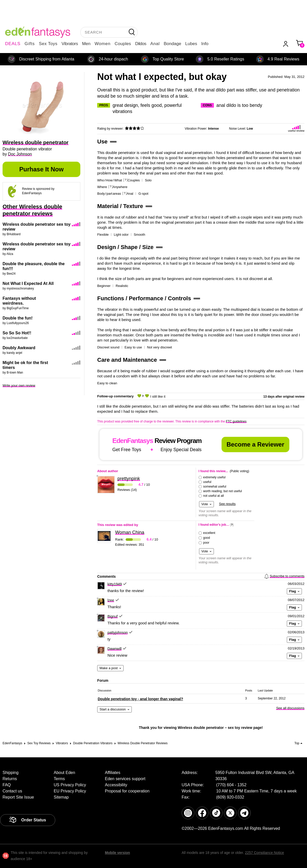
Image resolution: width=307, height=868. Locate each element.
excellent (209, 533)
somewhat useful (215, 487)
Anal (155, 44)
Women (103, 44)
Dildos (141, 44)
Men (86, 44)
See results (227, 504)
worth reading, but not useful (222, 491)
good (207, 538)
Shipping (10, 773)
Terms (59, 779)
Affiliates (113, 773)
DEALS (13, 44)
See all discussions (290, 708)
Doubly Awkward (19, 348)
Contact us (12, 791)
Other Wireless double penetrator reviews (32, 210)
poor (206, 543)
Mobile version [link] (117, 853)
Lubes (191, 44)
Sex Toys (48, 44)
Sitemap (61, 797)
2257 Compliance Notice (264, 853)
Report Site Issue (18, 797)
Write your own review (19, 385)
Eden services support (125, 779)
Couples (123, 44)
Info (205, 44)
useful (207, 482)
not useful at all (213, 496)
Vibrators (70, 44)
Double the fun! (18, 318)
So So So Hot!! (17, 333)
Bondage (172, 44)
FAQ (7, 785)
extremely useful (214, 477)
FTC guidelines (236, 421)
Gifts (30, 44)
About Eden (64, 773)
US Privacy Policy (70, 785)
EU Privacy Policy (70, 791)
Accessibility (116, 785)
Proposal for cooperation (127, 791)
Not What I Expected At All (28, 283)
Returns (10, 779)
